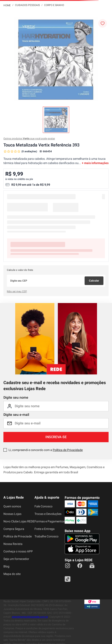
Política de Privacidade (68, 450)
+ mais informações (95, 163)
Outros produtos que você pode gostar (29, 139)
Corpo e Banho (54, 5)
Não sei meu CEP (17, 291)
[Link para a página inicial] (7, 5)
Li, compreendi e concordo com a (46, 450)
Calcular (94, 281)
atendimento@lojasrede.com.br (30, 617)
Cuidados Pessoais (27, 5)
